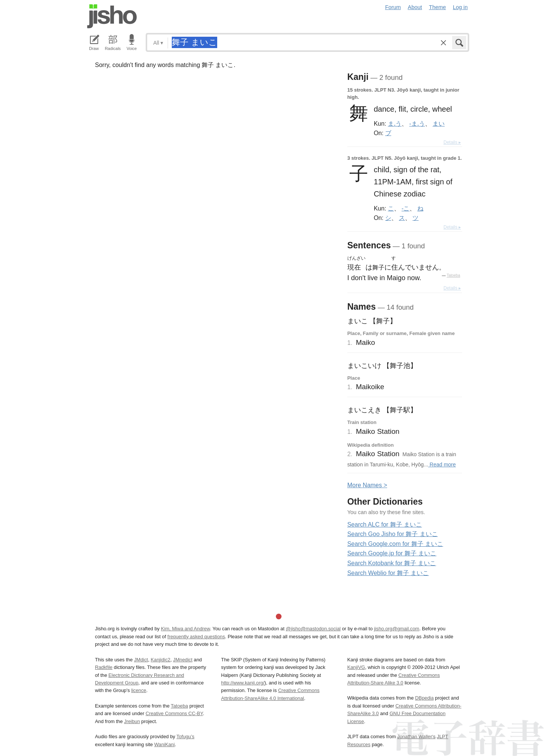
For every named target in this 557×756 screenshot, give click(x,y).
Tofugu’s (185, 737)
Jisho (112, 16)
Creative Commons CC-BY (174, 713)
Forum (393, 7)
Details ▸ (452, 142)
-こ (405, 208)
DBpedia (424, 698)
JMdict (141, 660)
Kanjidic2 (160, 660)
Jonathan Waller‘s (416, 737)
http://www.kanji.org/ (243, 683)
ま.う (395, 123)
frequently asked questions (196, 637)
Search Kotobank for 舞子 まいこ (392, 563)
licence (139, 690)
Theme (438, 7)
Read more (442, 465)
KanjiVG (356, 667)
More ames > (367, 485)
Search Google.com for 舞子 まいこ (395, 544)
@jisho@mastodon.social (313, 629)
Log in (460, 7)
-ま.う (417, 123)
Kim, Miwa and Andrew (185, 629)
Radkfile (104, 667)
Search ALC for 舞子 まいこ (385, 525)
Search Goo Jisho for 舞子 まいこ (393, 534)
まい (439, 123)
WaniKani (165, 744)
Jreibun (132, 721)
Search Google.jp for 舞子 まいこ (392, 553)
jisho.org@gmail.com (397, 629)
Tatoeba (453, 275)
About (415, 7)
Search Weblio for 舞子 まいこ (388, 573)
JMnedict (183, 660)
